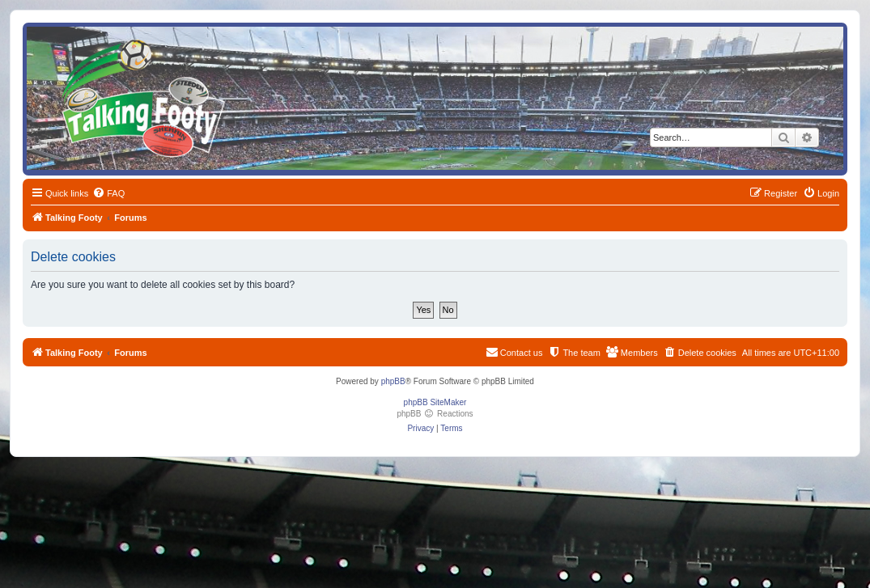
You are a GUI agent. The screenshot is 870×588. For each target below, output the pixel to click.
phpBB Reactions (435, 414)
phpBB (393, 381)
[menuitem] (108, 193)
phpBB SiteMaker (435, 402)
